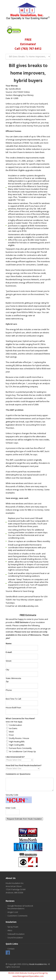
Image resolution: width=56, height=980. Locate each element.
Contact (11, 949)
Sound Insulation (15, 938)
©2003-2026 (14, 973)
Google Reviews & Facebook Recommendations (20, 907)
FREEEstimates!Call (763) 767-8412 (28, 44)
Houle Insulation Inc (38, 964)
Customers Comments (17, 916)
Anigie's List (13, 912)
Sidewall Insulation (16, 934)
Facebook (8, 953)
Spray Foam (13, 927)
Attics (10, 930)
